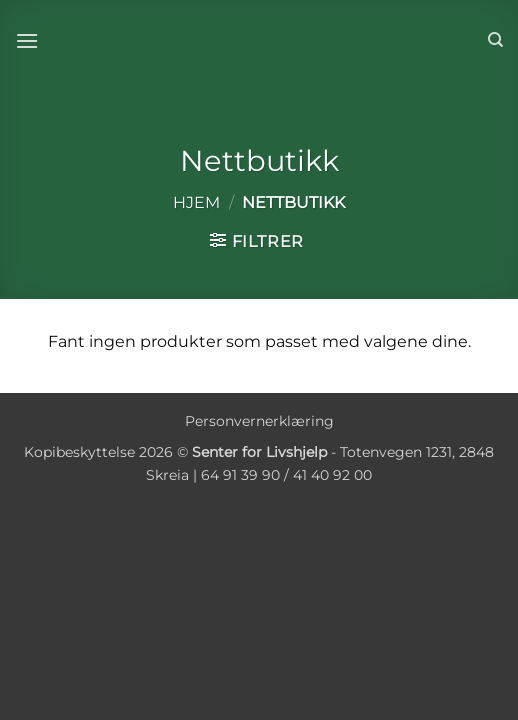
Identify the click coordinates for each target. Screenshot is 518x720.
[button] (27, 40)
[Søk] (495, 40)
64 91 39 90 (240, 475)
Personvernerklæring (259, 421)
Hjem (196, 202)
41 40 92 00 (332, 475)
